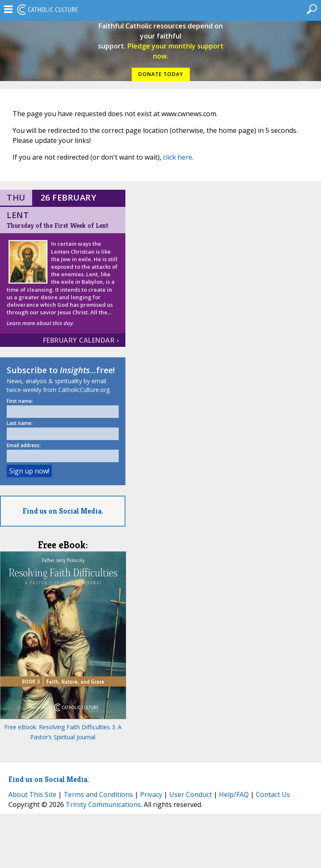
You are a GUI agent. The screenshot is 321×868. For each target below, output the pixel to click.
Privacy (151, 794)
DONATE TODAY (161, 74)
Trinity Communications (103, 804)
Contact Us (273, 794)
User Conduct (191, 794)
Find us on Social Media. (63, 511)
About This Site (32, 794)
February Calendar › (81, 340)
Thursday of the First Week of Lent (57, 225)
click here (178, 157)
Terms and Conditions (98, 794)
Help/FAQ (234, 794)
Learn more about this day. (40, 323)
